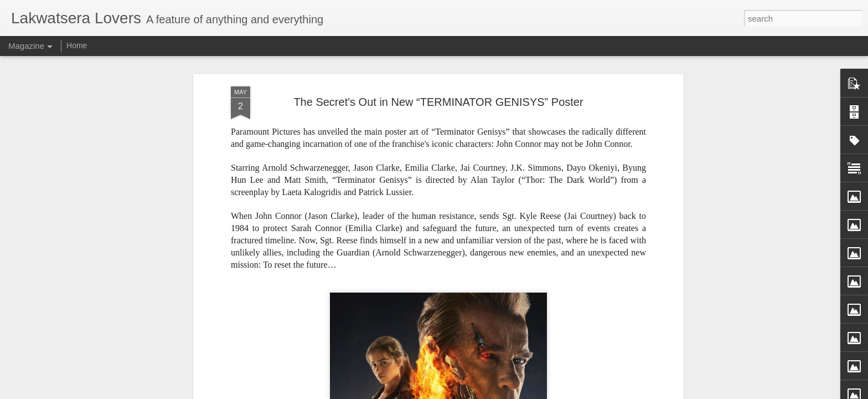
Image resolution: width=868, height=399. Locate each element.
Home (77, 45)
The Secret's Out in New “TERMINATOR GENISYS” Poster (438, 101)
